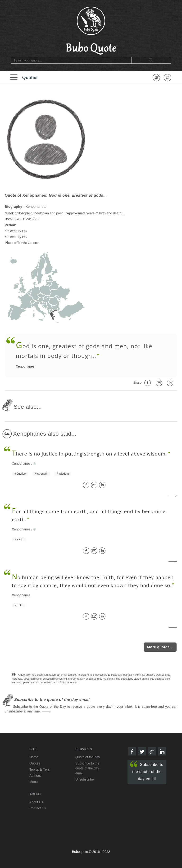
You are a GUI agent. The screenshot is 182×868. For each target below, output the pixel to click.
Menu (34, 782)
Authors (35, 776)
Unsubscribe (85, 779)
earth (20, 539)
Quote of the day (88, 757)
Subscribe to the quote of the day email (147, 771)
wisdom (64, 474)
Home (34, 757)
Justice (21, 474)
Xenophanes (25, 366)
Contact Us (38, 808)
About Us (36, 802)
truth (20, 605)
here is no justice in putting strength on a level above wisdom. (89, 454)
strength (42, 474)
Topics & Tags (40, 769)
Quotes (30, 77)
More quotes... (160, 647)
